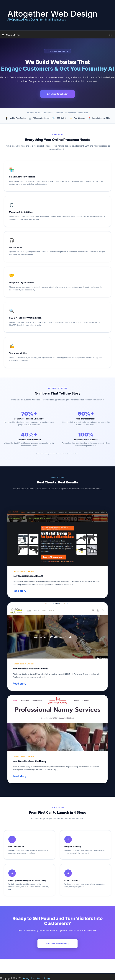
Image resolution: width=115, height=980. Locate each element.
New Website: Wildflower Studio (30, 669)
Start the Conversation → (57, 944)
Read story (19, 591)
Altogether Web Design (52, 14)
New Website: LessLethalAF (28, 576)
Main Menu (13, 35)
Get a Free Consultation (57, 94)
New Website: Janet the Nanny (29, 761)
